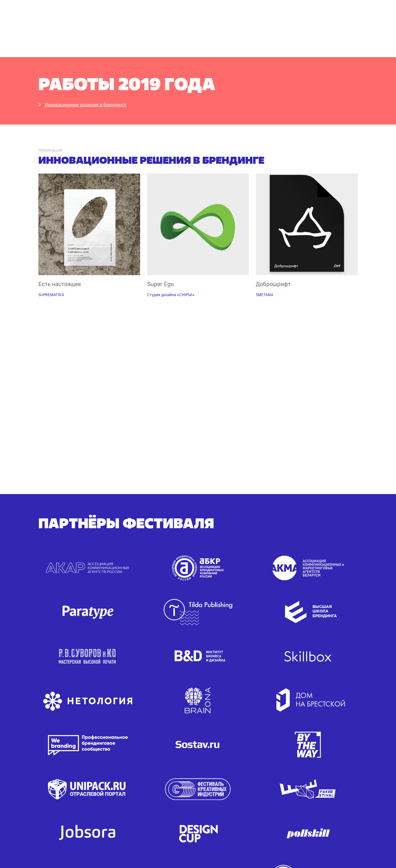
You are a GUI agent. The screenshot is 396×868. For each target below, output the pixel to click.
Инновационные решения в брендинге (85, 105)
